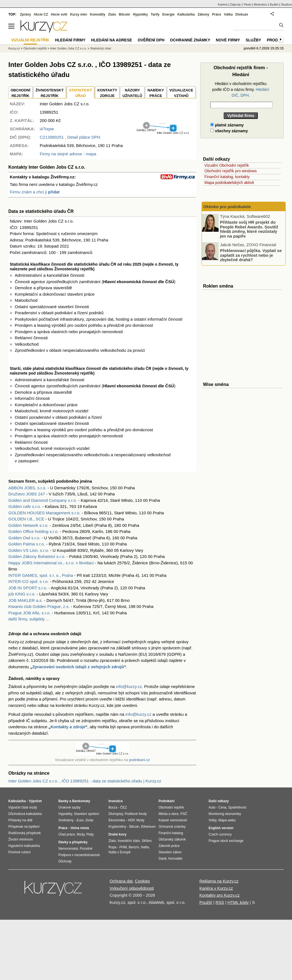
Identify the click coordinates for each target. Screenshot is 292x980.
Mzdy (81, 834)
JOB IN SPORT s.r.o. (28, 588)
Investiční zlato (129, 841)
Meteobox (261, 4)
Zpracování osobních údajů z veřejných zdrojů (78, 667)
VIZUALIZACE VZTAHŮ (181, 93)
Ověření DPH (151, 40)
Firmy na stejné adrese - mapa (68, 154)
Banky (63, 801)
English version (221, 828)
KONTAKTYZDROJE (107, 93)
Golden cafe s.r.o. (25, 506)
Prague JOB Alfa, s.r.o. (29, 613)
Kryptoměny (117, 827)
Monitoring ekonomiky (225, 814)
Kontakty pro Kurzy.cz (220, 895)
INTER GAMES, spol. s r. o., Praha (41, 575)
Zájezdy (235, 4)
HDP (131, 820)
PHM (123, 847)
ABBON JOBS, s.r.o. (27, 488)
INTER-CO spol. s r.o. (29, 581)
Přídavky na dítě (20, 820)
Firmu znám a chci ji (35, 192)
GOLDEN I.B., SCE (26, 519)
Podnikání (166, 801)
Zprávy (25, 14)
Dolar (89, 820)
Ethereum (148, 827)
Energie (169, 14)
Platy (90, 834)
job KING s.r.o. (22, 594)
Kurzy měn (79, 14)
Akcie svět (59, 14)
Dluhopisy (116, 814)
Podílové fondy (136, 814)
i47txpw (47, 129)
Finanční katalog (171, 833)
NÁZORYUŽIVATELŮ (132, 93)
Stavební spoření (87, 814)
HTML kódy (238, 902)
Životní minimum (21, 839)
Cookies (142, 881)
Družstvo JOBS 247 (27, 494)
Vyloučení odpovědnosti (132, 888)
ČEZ (123, 807)
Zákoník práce (169, 846)
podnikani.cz (139, 760)
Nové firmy (228, 40)
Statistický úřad (101, 48)
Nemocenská (68, 849)
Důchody (65, 861)
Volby (212, 820)
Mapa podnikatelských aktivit (229, 183)
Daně (163, 859)
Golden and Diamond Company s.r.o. (43, 500)
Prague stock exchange (226, 841)
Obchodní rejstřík (35, 48)
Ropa (112, 847)
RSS (220, 902)
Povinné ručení (19, 852)
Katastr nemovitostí (173, 820)
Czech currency (220, 834)
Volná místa (80, 828)
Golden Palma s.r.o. (27, 544)
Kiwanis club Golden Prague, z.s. (39, 606)
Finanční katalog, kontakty (227, 177)
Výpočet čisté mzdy (23, 807)
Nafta (145, 847)
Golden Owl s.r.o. (24, 538)
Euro (80, 820)
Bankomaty (81, 801)
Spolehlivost (237, 807)
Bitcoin (124, 14)
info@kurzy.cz (129, 686)
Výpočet (35, 801)
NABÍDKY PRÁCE (156, 93)
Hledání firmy (70, 40)
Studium (286, 4)
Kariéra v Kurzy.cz (216, 888)
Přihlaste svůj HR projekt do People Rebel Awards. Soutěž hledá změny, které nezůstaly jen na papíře (249, 229)
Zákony (203, 14)
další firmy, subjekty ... (29, 619)
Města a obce (169, 814)
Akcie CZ (41, 14)
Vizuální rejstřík (30, 40)
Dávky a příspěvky (73, 842)
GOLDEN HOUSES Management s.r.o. (44, 513)
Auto (212, 807)
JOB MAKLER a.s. (25, 600)
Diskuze (242, 14)
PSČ (184, 814)
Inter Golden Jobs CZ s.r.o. (68, 48)
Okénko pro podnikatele (227, 207)
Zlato (112, 14)
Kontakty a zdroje (68, 727)
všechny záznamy (229, 131)
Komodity (97, 14)
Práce (217, 14)
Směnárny (66, 820)
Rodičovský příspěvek (25, 833)
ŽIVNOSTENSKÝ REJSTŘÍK (50, 93)
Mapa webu (227, 820)
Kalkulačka (186, 14)
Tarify (155, 14)
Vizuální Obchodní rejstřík (227, 165)
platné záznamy (227, 125)
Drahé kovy (117, 834)
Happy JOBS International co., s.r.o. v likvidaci (51, 563)
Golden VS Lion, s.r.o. (29, 550)
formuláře (175, 859)
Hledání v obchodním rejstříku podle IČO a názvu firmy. (241, 89)
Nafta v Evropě (119, 852)
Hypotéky (140, 14)
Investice (116, 801)
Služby (253, 40)
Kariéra (223, 4)
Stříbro (147, 841)
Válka (228, 14)
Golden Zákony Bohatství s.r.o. (37, 556)
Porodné (86, 849)
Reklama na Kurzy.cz (219, 881)
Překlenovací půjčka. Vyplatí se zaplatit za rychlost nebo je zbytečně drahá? (251, 255)
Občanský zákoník (172, 839)
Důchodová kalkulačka (25, 814)
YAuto (247, 4)
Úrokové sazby (69, 807)
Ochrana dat (121, 881)
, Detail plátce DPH (70, 137)
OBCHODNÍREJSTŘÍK (20, 93)
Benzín (134, 847)
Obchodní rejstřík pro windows (231, 171)
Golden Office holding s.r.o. (34, 531)
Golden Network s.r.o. (28, 525)
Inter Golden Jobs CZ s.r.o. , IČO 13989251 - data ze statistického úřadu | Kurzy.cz (85, 781)
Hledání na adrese (112, 40)
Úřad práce (67, 834)
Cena (222, 807)
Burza (113, 807)
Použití (206, 902)
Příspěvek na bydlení (24, 827)
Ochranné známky (190, 40)
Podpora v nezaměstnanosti (79, 855)
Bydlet (274, 4)
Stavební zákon (170, 852)
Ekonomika (117, 820)
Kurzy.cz (14, 48)
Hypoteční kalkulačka (24, 846)
